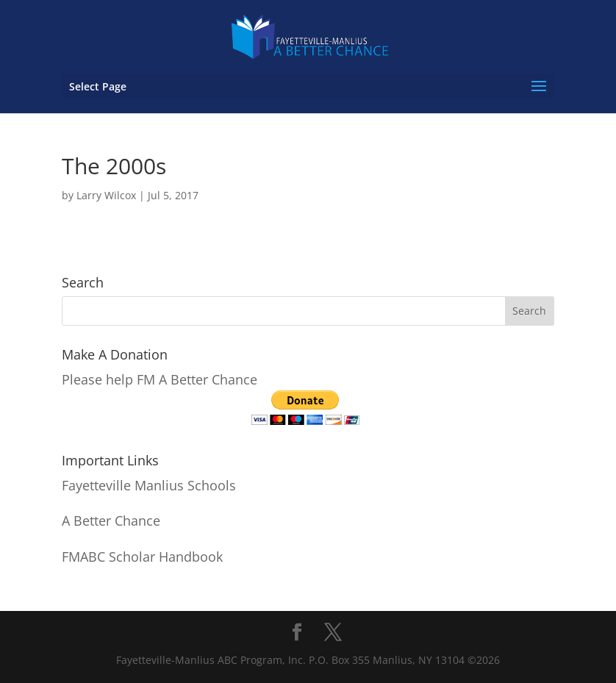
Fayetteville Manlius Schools (149, 485)
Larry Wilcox (106, 195)
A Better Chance (111, 521)
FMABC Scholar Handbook (142, 557)
